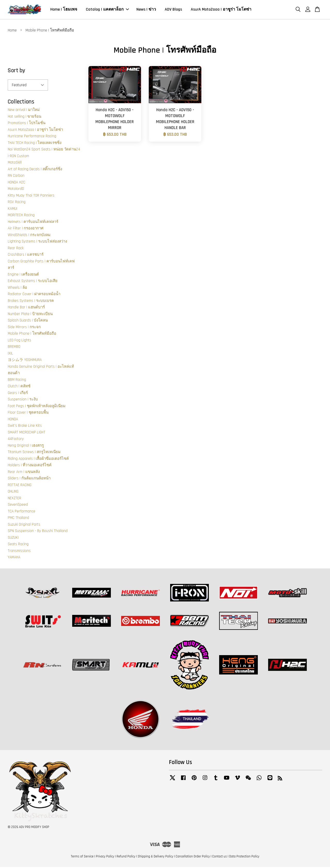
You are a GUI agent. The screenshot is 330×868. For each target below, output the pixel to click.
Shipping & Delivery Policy (155, 857)
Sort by (16, 71)
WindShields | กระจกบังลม (29, 236)
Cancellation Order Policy (193, 857)
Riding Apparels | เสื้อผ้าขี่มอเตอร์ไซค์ (38, 459)
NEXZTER (14, 499)
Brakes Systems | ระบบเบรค (31, 302)
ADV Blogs (173, 10)
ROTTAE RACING (20, 486)
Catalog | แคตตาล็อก (107, 10)
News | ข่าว (146, 10)
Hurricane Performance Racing (32, 137)
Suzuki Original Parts (24, 525)
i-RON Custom (18, 157)
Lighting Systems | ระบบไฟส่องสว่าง (37, 242)
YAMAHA (14, 558)
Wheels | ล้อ (17, 288)
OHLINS (13, 492)
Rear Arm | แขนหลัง (24, 473)
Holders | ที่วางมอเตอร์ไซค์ (30, 466)
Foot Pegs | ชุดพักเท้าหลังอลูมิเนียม (37, 407)
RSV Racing (17, 203)
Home (12, 31)
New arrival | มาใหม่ (24, 111)
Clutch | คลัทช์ (19, 387)
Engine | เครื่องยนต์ (23, 275)
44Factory (16, 440)
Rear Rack (16, 249)
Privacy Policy (105, 857)
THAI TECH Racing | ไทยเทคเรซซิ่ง (35, 144)
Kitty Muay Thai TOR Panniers (31, 196)
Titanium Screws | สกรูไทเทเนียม (34, 453)
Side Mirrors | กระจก (24, 328)
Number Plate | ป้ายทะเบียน (30, 315)
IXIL (10, 354)
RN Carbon (16, 176)
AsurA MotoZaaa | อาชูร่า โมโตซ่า (221, 10)
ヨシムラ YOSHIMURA (25, 361)
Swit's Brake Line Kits (25, 426)
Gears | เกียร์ (18, 394)
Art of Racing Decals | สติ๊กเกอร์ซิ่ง (35, 170)
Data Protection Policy (244, 857)
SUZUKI (13, 538)
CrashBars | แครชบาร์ (26, 255)
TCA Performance (22, 512)
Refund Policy (126, 857)
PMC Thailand (18, 519)
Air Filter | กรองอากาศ (26, 229)
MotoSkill (15, 163)
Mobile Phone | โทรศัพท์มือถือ (32, 334)
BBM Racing (17, 380)
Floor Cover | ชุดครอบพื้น (28, 413)
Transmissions (19, 552)
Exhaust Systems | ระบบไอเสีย (33, 282)
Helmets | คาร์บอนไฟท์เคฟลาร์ (33, 223)
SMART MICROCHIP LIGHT (27, 433)
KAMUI (13, 209)
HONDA (13, 420)
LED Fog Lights (19, 341)
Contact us (220, 857)
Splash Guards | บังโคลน (28, 321)
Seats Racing (18, 545)
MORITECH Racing (21, 216)
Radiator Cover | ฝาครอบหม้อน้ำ (34, 295)
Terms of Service (82, 857)
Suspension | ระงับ (23, 400)
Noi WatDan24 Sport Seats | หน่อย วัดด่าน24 (44, 150)
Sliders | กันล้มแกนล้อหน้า (29, 479)
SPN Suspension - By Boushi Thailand (38, 532)
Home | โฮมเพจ (64, 10)
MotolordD (16, 190)
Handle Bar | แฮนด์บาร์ (26, 308)
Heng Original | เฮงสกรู (26, 446)
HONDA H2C (16, 183)
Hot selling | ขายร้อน (24, 117)
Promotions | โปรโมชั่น (27, 124)
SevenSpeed (18, 505)
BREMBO (14, 347)
